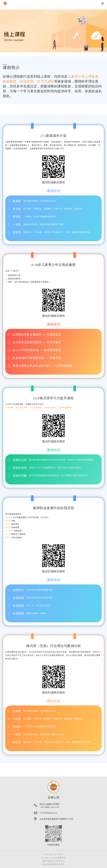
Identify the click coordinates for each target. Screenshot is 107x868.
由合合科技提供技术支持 (53, 864)
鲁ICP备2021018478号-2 (53, 861)
